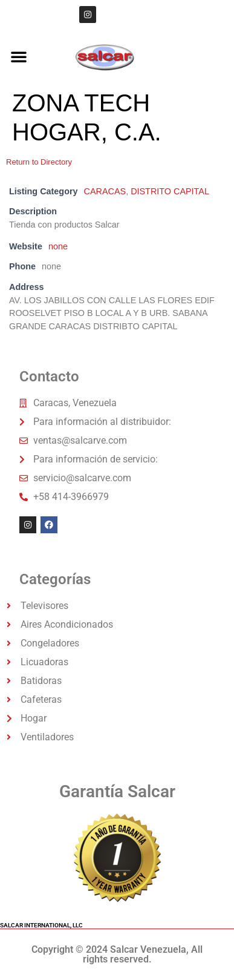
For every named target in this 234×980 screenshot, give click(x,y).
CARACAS (105, 191)
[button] (19, 56)
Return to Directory (39, 162)
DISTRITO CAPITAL (170, 191)
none (58, 246)
